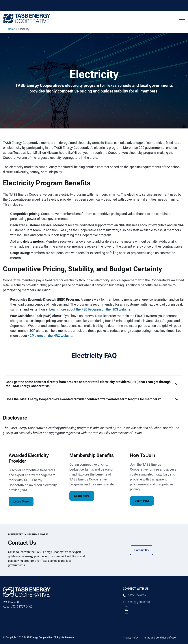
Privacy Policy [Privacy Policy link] (131, 638)
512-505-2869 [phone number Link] (137, 595)
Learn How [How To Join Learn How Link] (142, 501)
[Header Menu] (182, 18)
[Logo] (27, 18)
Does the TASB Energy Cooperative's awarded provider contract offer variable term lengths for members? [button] (83, 399)
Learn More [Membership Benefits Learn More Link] (82, 496)
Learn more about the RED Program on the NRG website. (90, 309)
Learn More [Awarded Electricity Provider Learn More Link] (21, 501)
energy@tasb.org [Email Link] (139, 602)
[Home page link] (12, 29)
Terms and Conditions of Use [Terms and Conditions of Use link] (159, 638)
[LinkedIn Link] (126, 610)
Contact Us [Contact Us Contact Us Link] (142, 550)
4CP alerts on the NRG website (50, 336)
